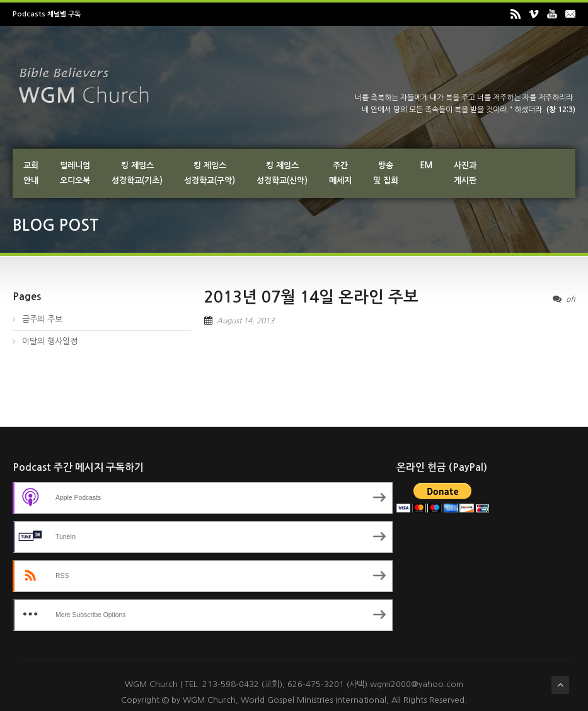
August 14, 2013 (245, 321)
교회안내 (31, 173)
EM (426, 165)
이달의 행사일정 (50, 341)
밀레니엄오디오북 (75, 173)
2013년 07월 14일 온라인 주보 (311, 297)
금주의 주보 (42, 319)
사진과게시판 (465, 173)
